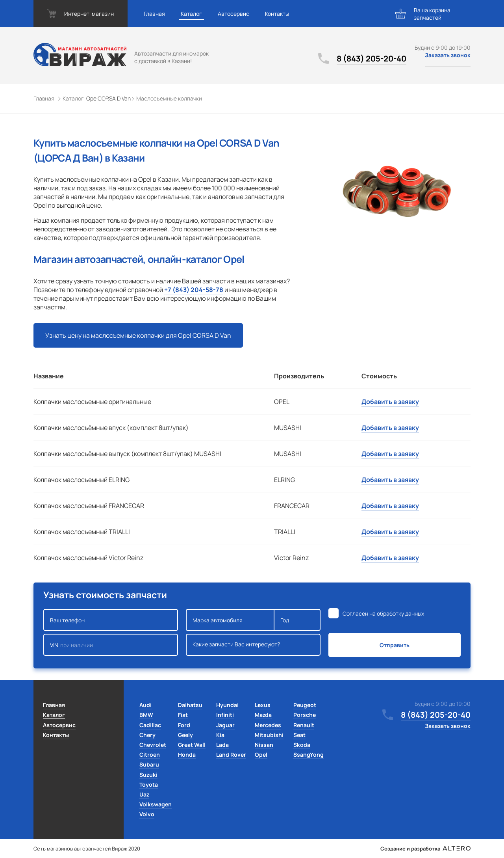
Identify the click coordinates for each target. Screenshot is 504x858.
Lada (222, 745)
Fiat (183, 715)
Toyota (149, 784)
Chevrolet (153, 745)
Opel (261, 755)
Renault (304, 725)
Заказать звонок (448, 55)
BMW (146, 715)
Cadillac (150, 725)
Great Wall (192, 745)
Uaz (144, 794)
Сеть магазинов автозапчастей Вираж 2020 (87, 849)
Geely (185, 735)
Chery (147, 735)
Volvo (147, 814)
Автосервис (233, 14)
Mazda (263, 715)
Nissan (264, 745)
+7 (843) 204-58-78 (194, 290)
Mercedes (268, 725)
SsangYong (309, 755)
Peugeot (305, 705)
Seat (299, 735)
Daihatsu (190, 705)
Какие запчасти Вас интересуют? (253, 645)
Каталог (191, 14)
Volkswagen (156, 804)
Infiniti (225, 715)
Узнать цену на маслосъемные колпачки (138, 335)
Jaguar (225, 725)
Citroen (150, 755)
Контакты (277, 14)
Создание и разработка (425, 849)
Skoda (302, 745)
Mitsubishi (269, 735)
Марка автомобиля (230, 620)
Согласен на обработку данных (383, 613)
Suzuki (148, 775)
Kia (220, 735)
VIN (111, 645)
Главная (154, 14)
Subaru (149, 764)
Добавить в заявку (390, 402)
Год (297, 620)
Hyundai (227, 705)
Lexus (263, 705)
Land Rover (231, 755)
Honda (187, 755)
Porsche (305, 715)
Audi (145, 705)
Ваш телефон (111, 620)
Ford (184, 725)
